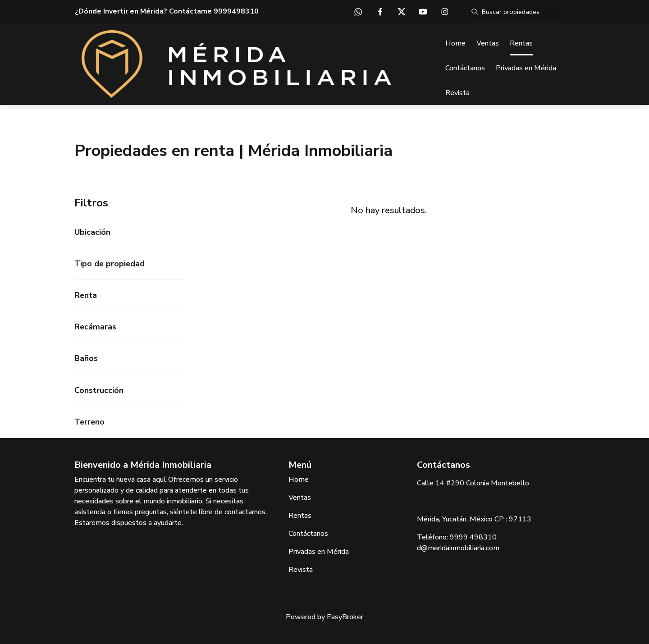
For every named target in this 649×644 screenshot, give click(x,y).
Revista (457, 93)
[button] (130, 232)
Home (455, 43)
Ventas (488, 43)
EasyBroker (345, 617)
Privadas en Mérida (526, 68)
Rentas (521, 43)
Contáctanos (465, 68)
